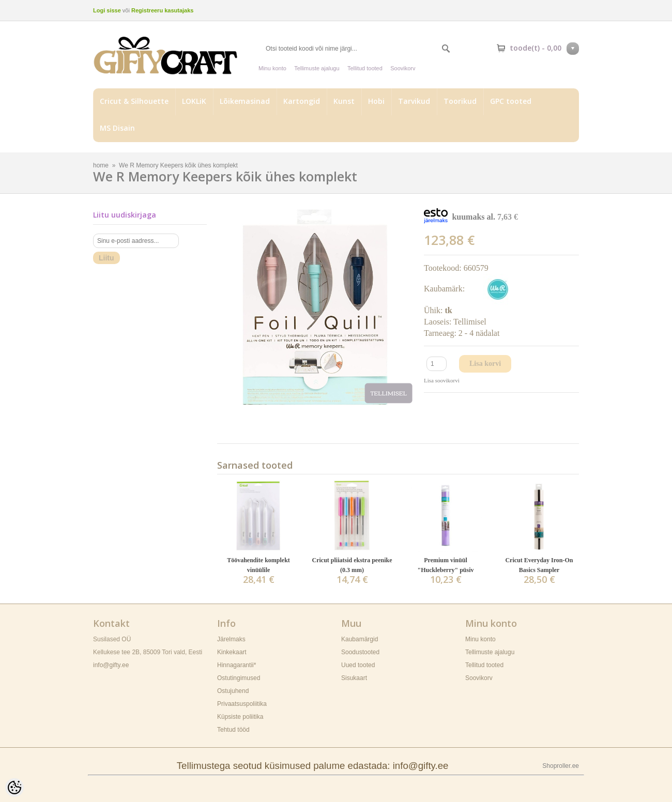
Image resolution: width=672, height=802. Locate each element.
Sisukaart (354, 678)
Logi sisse (107, 10)
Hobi (376, 101)
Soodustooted (360, 652)
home (101, 165)
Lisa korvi (485, 364)
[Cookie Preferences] (14, 788)
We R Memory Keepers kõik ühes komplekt (178, 165)
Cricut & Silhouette (134, 101)
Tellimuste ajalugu (317, 68)
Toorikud (460, 101)
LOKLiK (194, 101)
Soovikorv (403, 68)
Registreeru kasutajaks (162, 10)
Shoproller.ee (561, 766)
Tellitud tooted (365, 68)
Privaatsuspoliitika (242, 704)
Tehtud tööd (233, 730)
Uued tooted (358, 665)
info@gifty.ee (111, 665)
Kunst (344, 101)
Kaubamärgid (360, 639)
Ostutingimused (239, 678)
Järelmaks (231, 639)
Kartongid (302, 101)
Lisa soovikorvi (442, 380)
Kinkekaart (232, 652)
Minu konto (272, 68)
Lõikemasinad (245, 101)
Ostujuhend (233, 691)
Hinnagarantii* (236, 665)
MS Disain (117, 128)
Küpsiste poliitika (240, 717)
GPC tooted (511, 101)
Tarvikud (414, 101)
